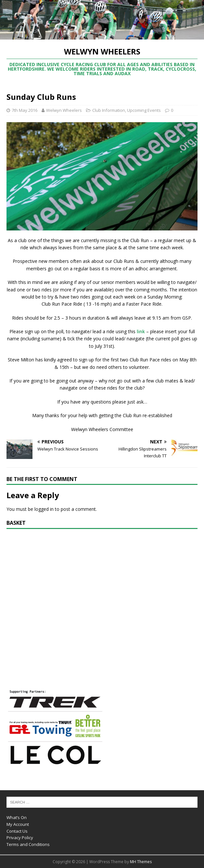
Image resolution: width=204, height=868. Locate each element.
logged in (44, 509)
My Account (18, 824)
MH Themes (141, 862)
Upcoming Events (144, 110)
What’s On (17, 817)
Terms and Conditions (28, 844)
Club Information (109, 110)
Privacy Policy (20, 838)
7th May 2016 (25, 110)
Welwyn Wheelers (64, 110)
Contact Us (17, 831)
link (141, 331)
